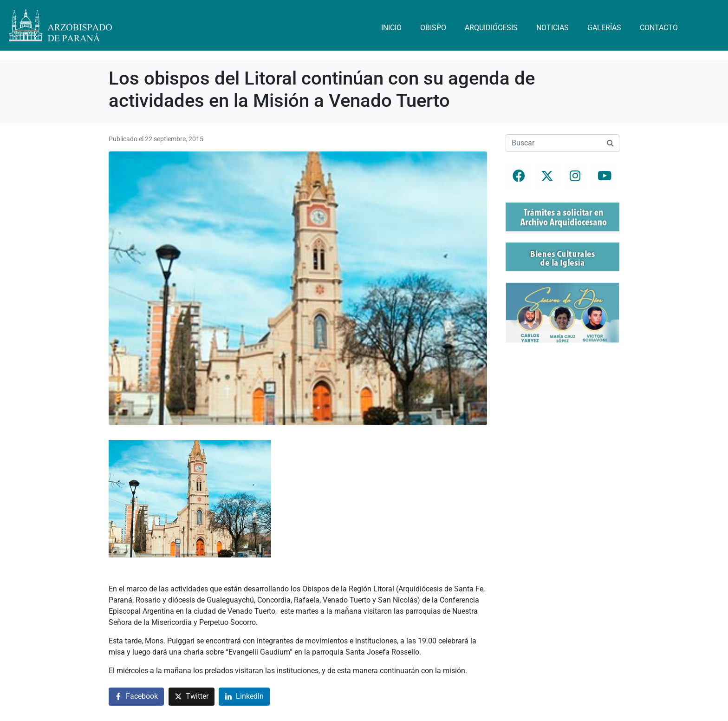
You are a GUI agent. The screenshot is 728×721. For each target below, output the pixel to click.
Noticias (552, 28)
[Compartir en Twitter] (192, 697)
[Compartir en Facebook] (136, 697)
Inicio (391, 28)
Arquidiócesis (491, 28)
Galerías (604, 28)
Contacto (659, 28)
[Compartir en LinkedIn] (244, 697)
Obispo (433, 28)
